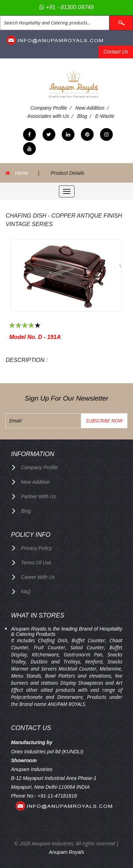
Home (21, 173)
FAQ (26, 592)
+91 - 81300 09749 (66, 7)
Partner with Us (38, 496)
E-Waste (105, 116)
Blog (82, 116)
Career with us (38, 577)
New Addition (90, 108)
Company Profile (49, 108)
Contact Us (116, 52)
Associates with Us (48, 116)
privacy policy (36, 548)
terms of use (36, 563)
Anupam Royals (66, 852)
